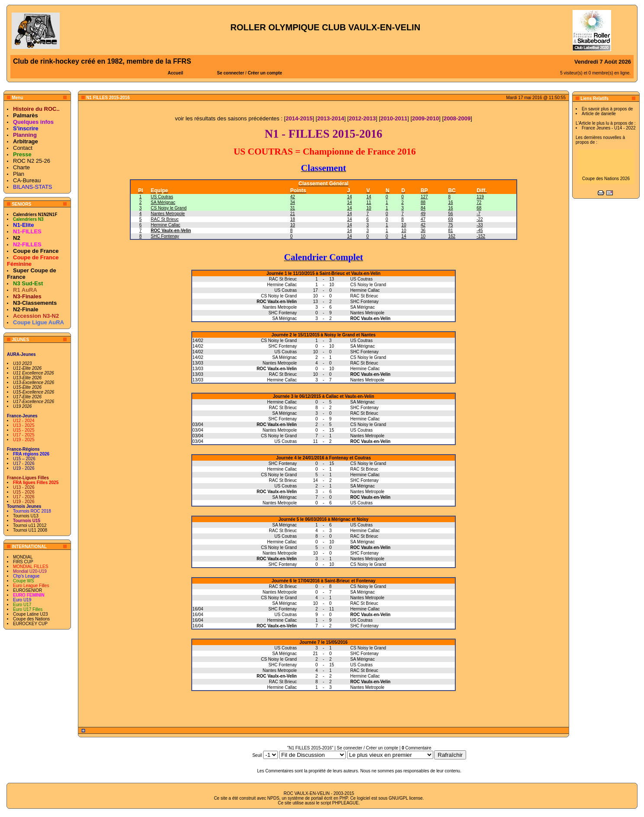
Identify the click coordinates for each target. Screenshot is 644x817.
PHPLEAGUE (346, 803)
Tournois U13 (26, 516)
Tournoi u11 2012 (30, 525)
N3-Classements (35, 303)
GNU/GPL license (406, 798)
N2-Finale (26, 309)
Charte (21, 167)
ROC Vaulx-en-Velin (171, 231)
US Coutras (162, 197)
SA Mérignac (163, 202)
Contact (23, 148)
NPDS (274, 798)
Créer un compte (265, 73)
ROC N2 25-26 (32, 161)
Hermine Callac (165, 225)
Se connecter (230, 73)
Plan (19, 174)
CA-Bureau (27, 180)
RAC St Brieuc (164, 219)
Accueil (175, 73)
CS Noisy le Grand (169, 208)
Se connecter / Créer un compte (367, 748)
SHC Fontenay (165, 236)
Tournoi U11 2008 (30, 530)
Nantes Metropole (168, 214)
